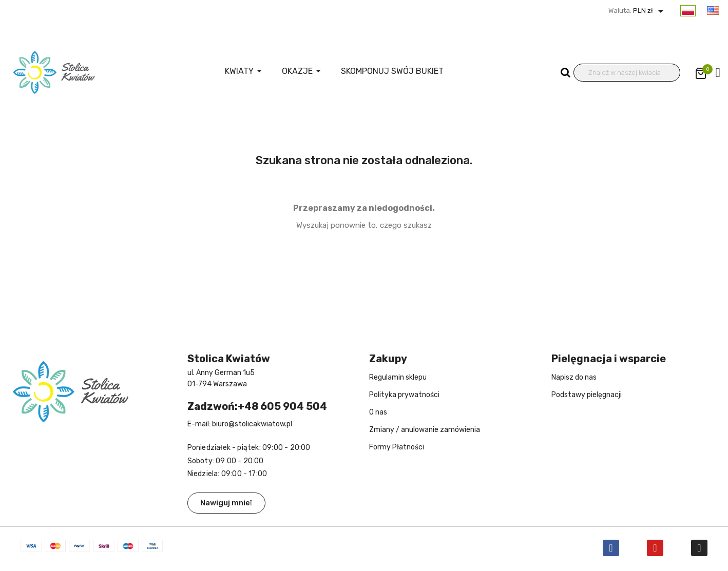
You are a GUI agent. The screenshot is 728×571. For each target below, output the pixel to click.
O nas (378, 412)
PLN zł (649, 11)
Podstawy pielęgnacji (587, 395)
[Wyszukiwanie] (627, 73)
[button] (226, 503)
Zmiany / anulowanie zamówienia (425, 430)
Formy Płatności (397, 447)
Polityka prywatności (404, 395)
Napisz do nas (574, 377)
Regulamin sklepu (398, 377)
